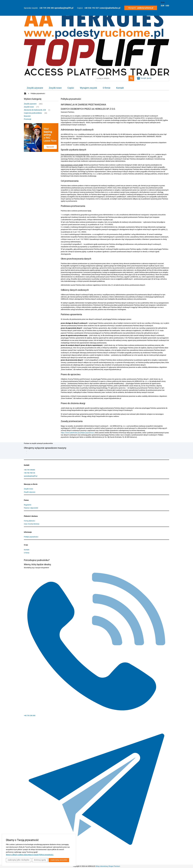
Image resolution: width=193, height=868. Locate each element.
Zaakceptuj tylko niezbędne (19, 860)
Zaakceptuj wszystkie (59, 860)
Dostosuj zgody (40, 860)
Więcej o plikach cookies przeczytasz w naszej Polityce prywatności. (30, 855)
